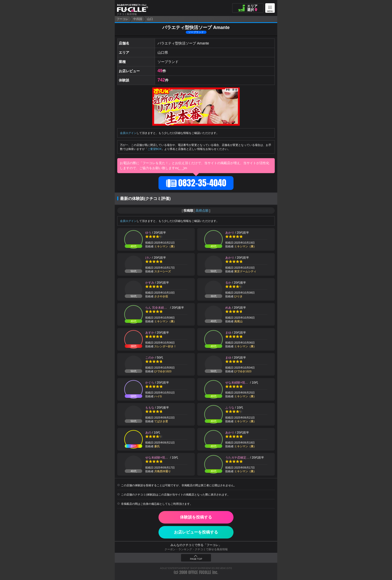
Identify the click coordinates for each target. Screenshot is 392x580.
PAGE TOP (196, 559)
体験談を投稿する (196, 517)
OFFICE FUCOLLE (200, 572)
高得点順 (202, 211)
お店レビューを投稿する (196, 532)
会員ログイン (128, 133)
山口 (150, 19)
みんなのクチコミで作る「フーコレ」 (196, 545)
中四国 (138, 19)
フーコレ (122, 19)
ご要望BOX (154, 149)
